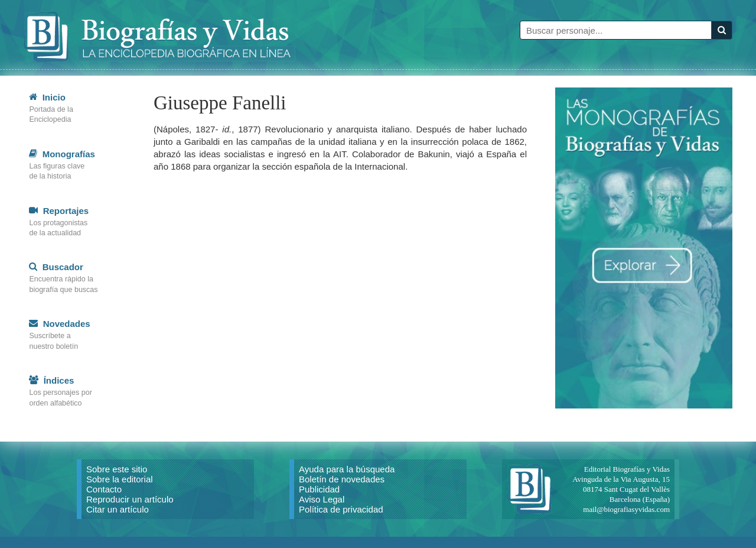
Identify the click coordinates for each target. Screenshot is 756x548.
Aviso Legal (322, 510)
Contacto (104, 500)
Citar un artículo (118, 521)
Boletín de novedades (342, 490)
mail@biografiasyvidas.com (626, 521)
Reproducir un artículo (130, 510)
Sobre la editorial (120, 490)
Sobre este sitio (117, 480)
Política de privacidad (341, 521)
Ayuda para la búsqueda (347, 480)
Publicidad (319, 500)
